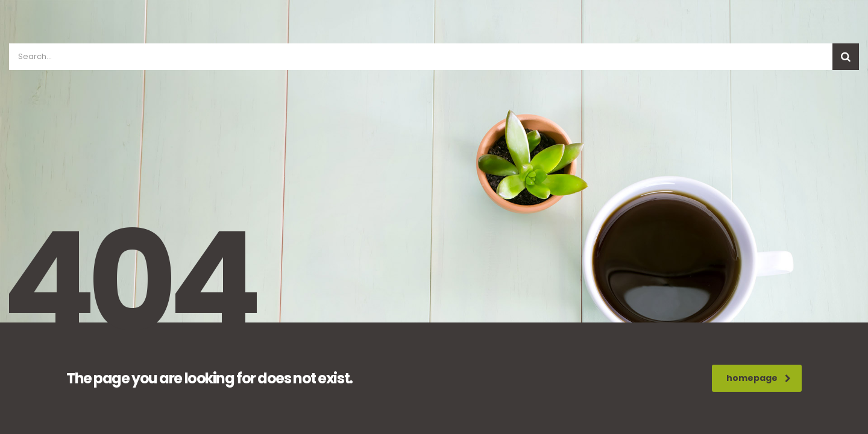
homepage (759, 378)
